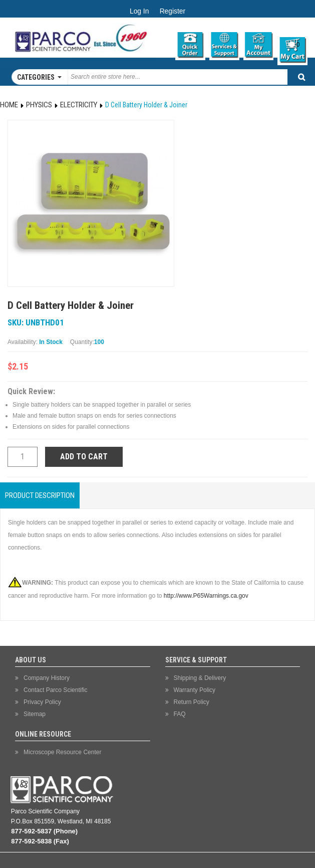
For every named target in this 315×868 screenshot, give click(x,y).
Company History (47, 678)
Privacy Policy (42, 702)
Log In (139, 11)
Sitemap (35, 714)
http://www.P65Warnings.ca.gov (206, 596)
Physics (39, 105)
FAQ (180, 714)
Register (173, 11)
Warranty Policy (195, 690)
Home (9, 105)
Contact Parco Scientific (55, 690)
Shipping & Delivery (200, 678)
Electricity (79, 105)
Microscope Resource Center (62, 752)
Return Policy (192, 702)
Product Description (40, 495)
